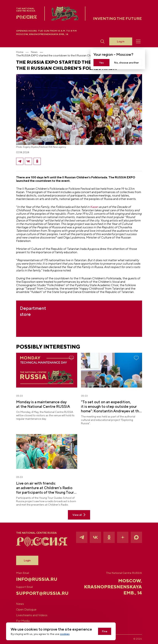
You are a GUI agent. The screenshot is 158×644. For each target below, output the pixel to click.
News (34, 52)
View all (79, 515)
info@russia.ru (37, 579)
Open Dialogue (26, 610)
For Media (23, 621)
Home (20, 52)
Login (27, 560)
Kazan (94, 207)
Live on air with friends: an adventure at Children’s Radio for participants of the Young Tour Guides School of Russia (45, 488)
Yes (101, 63)
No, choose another (126, 63)
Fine (105, 631)
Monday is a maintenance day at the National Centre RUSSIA (43, 404)
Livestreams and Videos (32, 615)
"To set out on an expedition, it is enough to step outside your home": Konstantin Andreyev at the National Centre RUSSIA (111, 406)
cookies (65, 634)
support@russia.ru (37, 593)
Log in (121, 41)
